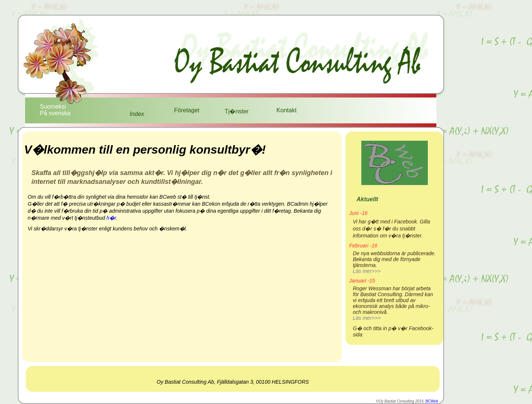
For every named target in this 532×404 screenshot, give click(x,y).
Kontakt (286, 110)
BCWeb (432, 401)
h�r (111, 218)
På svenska (55, 113)
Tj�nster (237, 111)
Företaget (187, 110)
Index (137, 114)
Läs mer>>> (367, 271)
